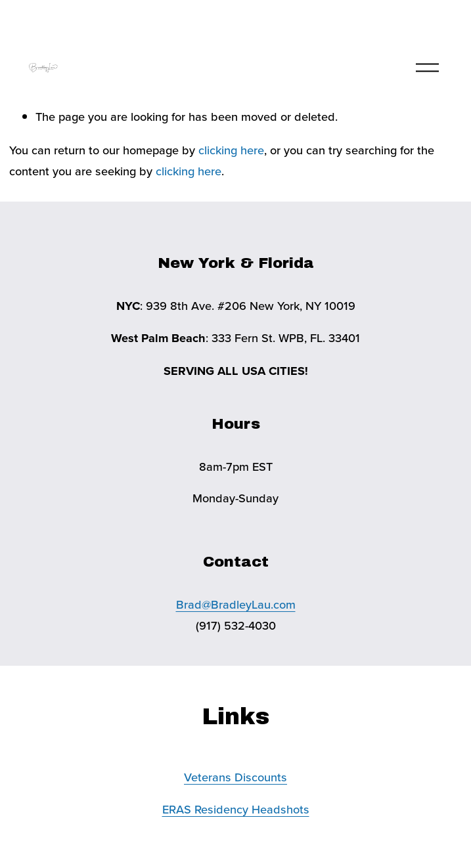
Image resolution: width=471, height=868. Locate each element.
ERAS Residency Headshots (236, 809)
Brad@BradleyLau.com (236, 604)
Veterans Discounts (235, 777)
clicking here (231, 150)
